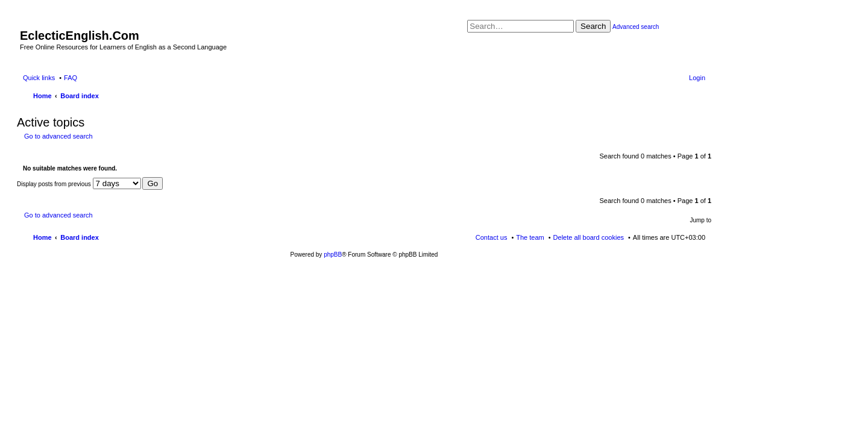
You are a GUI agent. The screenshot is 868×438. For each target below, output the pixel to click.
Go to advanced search (58, 136)
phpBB (333, 255)
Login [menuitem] (697, 78)
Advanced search (636, 27)
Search (593, 26)
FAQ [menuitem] (71, 78)
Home (42, 237)
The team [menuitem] (530, 237)
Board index (80, 237)
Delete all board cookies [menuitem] (589, 237)
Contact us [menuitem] (492, 237)
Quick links (39, 78)
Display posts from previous (79, 184)
